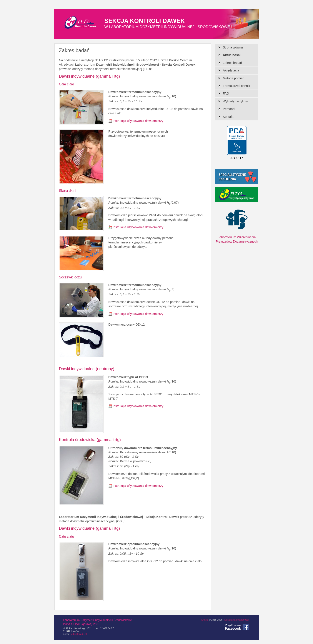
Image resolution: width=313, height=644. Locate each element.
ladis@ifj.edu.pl (79, 634)
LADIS (205, 620)
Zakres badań (232, 63)
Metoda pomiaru (234, 78)
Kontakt (228, 117)
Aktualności (232, 55)
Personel (229, 109)
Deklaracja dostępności (236, 620)
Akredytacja (231, 70)
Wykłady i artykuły (235, 101)
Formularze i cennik (236, 86)
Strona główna (233, 47)
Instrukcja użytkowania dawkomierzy (138, 121)
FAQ (226, 93)
